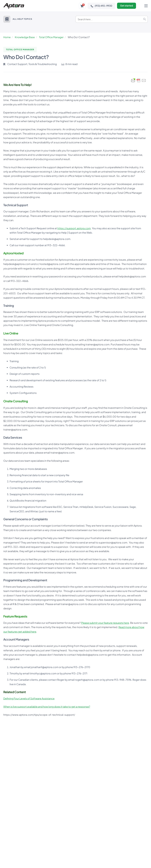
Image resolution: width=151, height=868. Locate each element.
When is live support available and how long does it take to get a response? (47, 707)
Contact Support (17, 64)
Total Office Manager (51, 37)
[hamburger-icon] (146, 6)
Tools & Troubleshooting (43, 64)
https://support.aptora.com (74, 228)
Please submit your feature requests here (105, 623)
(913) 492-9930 (101, 6)
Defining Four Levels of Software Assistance (29, 699)
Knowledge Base (25, 37)
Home (7, 37)
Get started (126, 6)
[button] (7, 19)
